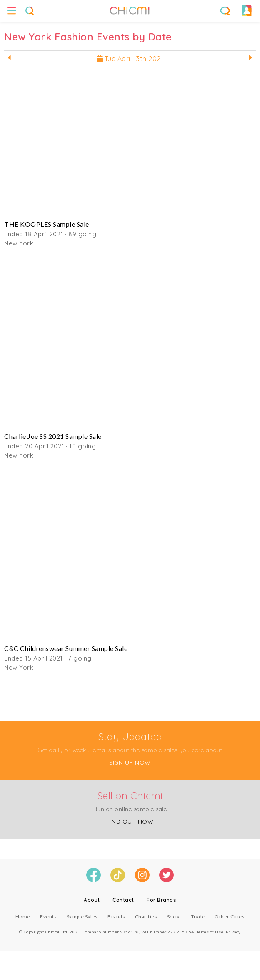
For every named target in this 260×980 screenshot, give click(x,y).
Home (23, 917)
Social (174, 917)
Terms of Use (210, 932)
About (92, 900)
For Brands (161, 900)
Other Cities (230, 917)
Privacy (233, 932)
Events (48, 917)
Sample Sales (82, 917)
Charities (146, 917)
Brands (116, 917)
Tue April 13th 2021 (130, 59)
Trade (198, 917)
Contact (123, 900)
